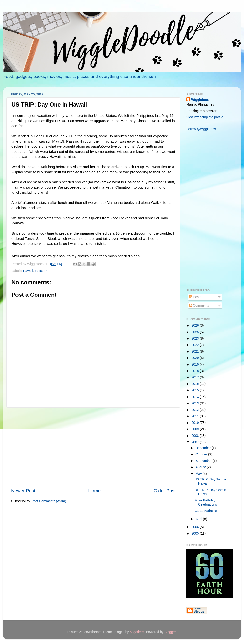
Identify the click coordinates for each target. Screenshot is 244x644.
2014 (196, 397)
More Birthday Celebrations (206, 502)
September (204, 461)
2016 (196, 384)
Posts (195, 297)
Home (94, 491)
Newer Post (23, 491)
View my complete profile (205, 117)
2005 (196, 533)
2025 (196, 332)
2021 (196, 351)
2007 (196, 442)
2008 (196, 436)
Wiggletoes (200, 100)
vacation (41, 271)
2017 (196, 377)
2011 (196, 416)
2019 (196, 364)
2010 (196, 423)
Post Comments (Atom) (49, 501)
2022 (196, 345)
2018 (196, 371)
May (199, 474)
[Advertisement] (93, 448)
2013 (196, 403)
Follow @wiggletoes (201, 129)
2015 (196, 390)
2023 (196, 338)
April (199, 519)
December (203, 448)
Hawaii (28, 271)
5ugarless (137, 632)
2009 (196, 429)
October (202, 454)
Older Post (165, 491)
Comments (199, 305)
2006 (196, 527)
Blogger (170, 632)
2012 (196, 410)
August (201, 467)
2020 (196, 358)
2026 (196, 325)
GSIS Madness (206, 511)
